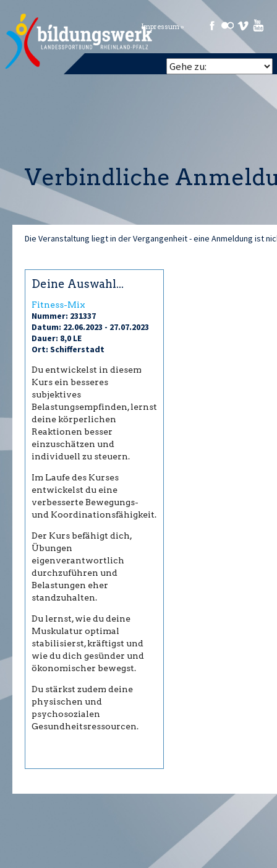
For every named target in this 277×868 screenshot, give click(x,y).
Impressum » (163, 27)
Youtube (258, 25)
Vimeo (243, 25)
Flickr (228, 25)
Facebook (212, 25)
